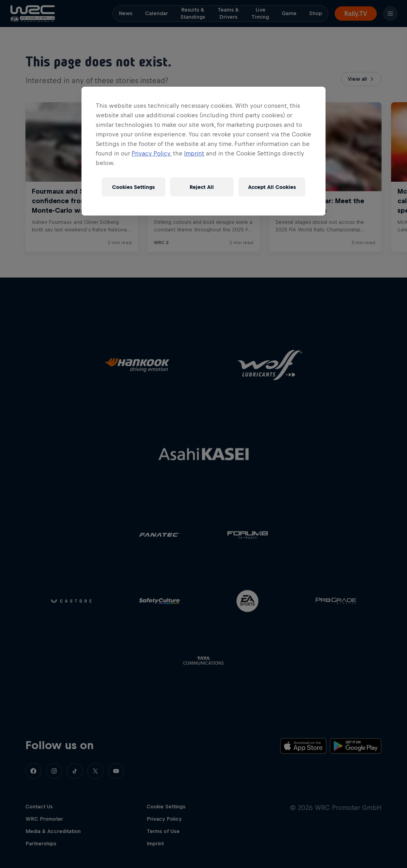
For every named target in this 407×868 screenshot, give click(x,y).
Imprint (194, 153)
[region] (203, 151)
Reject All (202, 187)
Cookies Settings (133, 187)
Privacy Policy (151, 153)
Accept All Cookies (272, 187)
